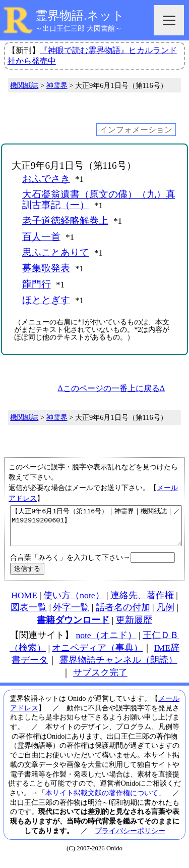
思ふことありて (56, 252)
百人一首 (41, 237)
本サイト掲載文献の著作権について (102, 800)
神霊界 (57, 85)
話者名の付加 (123, 615)
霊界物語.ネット (80, 16)
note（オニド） (106, 643)
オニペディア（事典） (97, 655)
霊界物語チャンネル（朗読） (118, 667)
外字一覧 (71, 615)
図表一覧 (29, 615)
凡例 (165, 615)
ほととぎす (46, 300)
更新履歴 (134, 628)
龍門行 (37, 284)
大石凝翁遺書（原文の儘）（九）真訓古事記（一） (99, 200)
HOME (24, 603)
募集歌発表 (46, 268)
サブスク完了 (100, 680)
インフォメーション (136, 130)
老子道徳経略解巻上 (65, 221)
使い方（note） (74, 603)
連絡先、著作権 (142, 603)
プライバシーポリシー (130, 838)
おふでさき (46, 179)
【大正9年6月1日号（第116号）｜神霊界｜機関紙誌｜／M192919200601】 (96, 529)
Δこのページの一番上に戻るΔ (111, 388)
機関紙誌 (24, 85)
